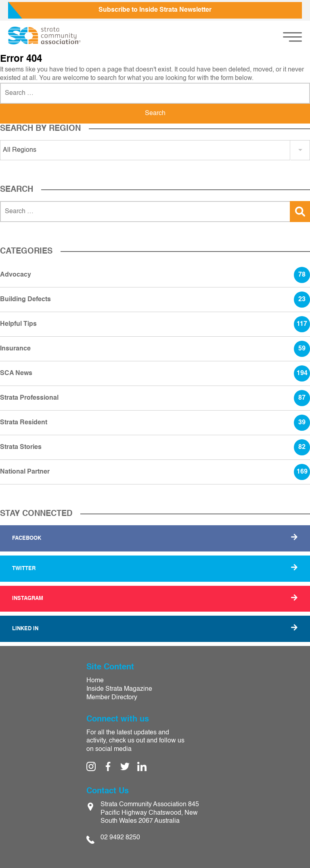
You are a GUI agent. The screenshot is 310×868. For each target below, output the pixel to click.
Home (95, 681)
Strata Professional (155, 398)
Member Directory (112, 698)
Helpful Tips (155, 324)
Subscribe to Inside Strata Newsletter (155, 10)
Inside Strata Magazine (119, 689)
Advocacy (155, 275)
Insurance (155, 349)
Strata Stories (155, 447)
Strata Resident (155, 423)
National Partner (155, 472)
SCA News (155, 373)
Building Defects (155, 300)
